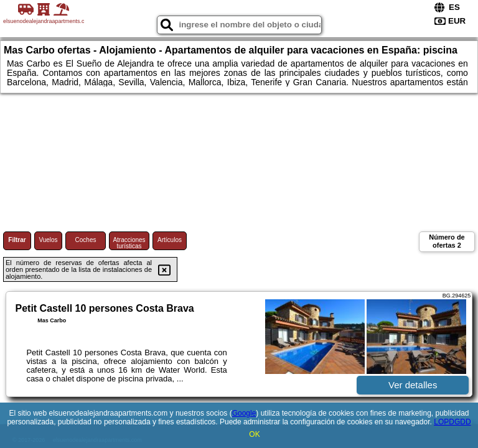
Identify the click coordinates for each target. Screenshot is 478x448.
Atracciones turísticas (129, 243)
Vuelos (48, 240)
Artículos (170, 240)
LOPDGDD (452, 422)
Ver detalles (413, 385)
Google (244, 413)
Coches (86, 240)
